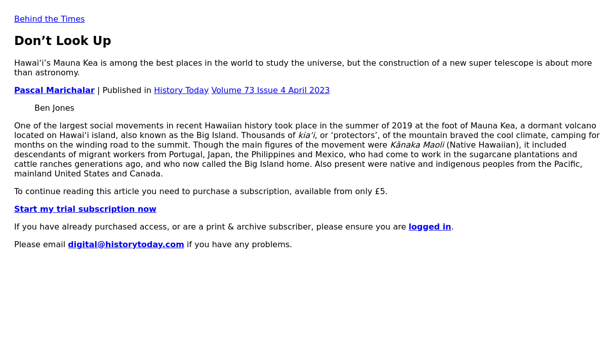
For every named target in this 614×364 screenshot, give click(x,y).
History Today (181, 90)
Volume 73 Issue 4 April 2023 (271, 90)
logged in (430, 227)
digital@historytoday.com (126, 244)
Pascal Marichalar (54, 90)
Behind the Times (50, 19)
